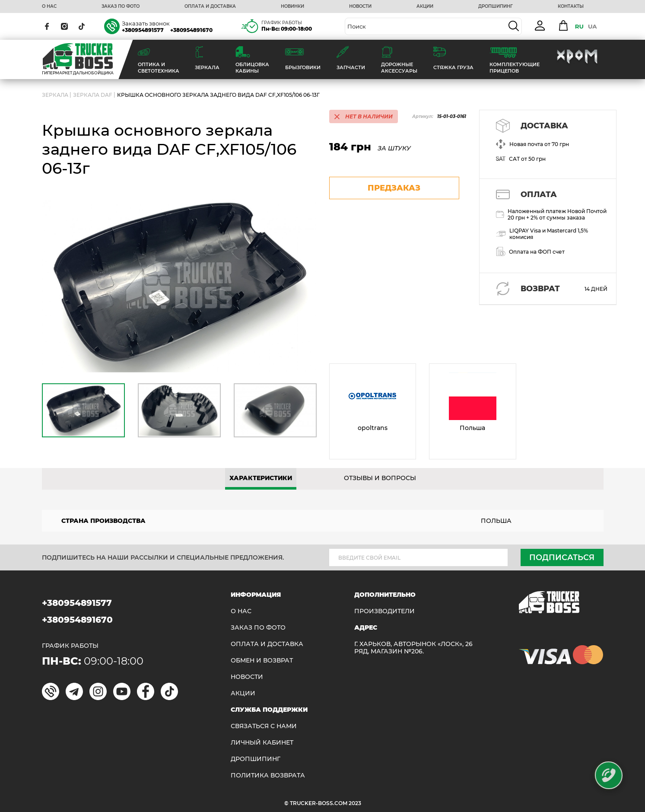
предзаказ (394, 188)
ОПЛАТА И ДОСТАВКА (210, 6)
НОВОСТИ (360, 6)
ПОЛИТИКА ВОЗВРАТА (268, 775)
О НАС (49, 6)
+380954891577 (143, 30)
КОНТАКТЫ (571, 6)
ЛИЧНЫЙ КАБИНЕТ (262, 743)
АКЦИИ (425, 6)
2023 (355, 803)
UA (593, 26)
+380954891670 (191, 30)
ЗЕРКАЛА (55, 95)
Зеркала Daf (93, 95)
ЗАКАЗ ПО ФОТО (121, 6)
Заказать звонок (146, 23)
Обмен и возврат (262, 661)
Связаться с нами (264, 726)
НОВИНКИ (292, 6)
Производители (384, 611)
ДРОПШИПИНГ (496, 6)
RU (579, 26)
